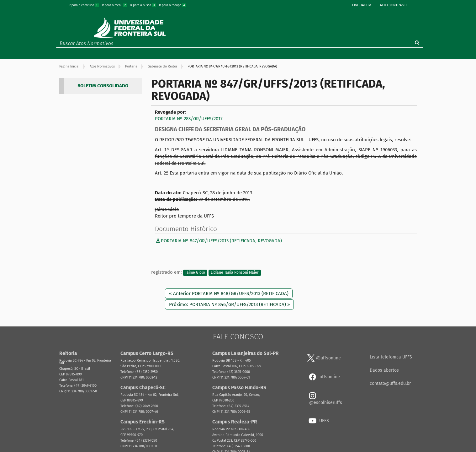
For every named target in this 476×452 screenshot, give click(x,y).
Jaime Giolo (195, 272)
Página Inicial (69, 66)
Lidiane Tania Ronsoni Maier (235, 272)
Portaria (131, 66)
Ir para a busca (143, 5)
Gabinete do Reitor (162, 66)
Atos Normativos (102, 66)
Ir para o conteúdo (84, 5)
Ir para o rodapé (172, 5)
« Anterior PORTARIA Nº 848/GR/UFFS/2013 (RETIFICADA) (229, 293)
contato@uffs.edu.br (390, 383)
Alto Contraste (394, 5)
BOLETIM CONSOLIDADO (103, 86)
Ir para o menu (115, 5)
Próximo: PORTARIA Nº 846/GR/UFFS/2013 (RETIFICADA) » (229, 304)
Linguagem (362, 5)
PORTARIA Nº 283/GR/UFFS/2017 (189, 119)
